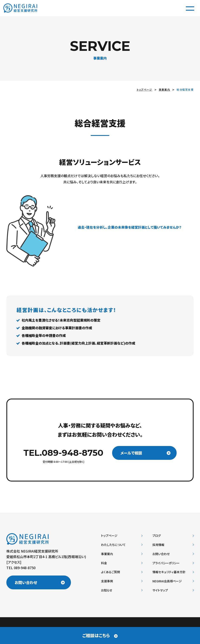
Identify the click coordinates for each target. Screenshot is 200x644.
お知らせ (107, 590)
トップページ (144, 89)
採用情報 (158, 545)
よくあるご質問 (111, 572)
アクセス (14, 562)
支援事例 (107, 581)
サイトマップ (160, 590)
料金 (104, 563)
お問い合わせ (27, 583)
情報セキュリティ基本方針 (169, 572)
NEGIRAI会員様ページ (167, 581)
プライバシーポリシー (166, 563)
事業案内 (164, 89)
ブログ (157, 536)
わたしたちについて (113, 545)
